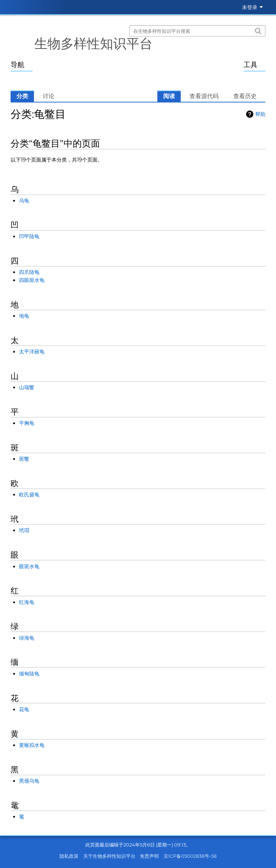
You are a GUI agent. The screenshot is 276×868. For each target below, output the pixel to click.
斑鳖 (24, 459)
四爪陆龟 (29, 272)
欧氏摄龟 (29, 495)
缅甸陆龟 (29, 674)
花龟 (24, 709)
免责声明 (149, 856)
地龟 (24, 316)
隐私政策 (69, 856)
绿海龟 (27, 638)
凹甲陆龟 (29, 236)
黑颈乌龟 (29, 781)
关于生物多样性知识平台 (109, 856)
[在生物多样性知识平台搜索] (197, 31)
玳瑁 (24, 530)
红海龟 (27, 602)
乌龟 (24, 201)
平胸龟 (27, 423)
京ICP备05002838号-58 (190, 856)
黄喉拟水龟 (32, 745)
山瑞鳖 (27, 387)
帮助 (260, 114)
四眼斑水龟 (32, 280)
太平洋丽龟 (32, 352)
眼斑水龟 (29, 566)
